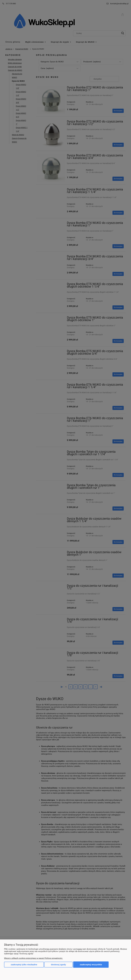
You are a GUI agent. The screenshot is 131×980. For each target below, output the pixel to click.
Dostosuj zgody (58, 965)
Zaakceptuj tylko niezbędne (24, 965)
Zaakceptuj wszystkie (91, 965)
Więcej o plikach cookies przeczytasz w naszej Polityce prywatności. (33, 958)
